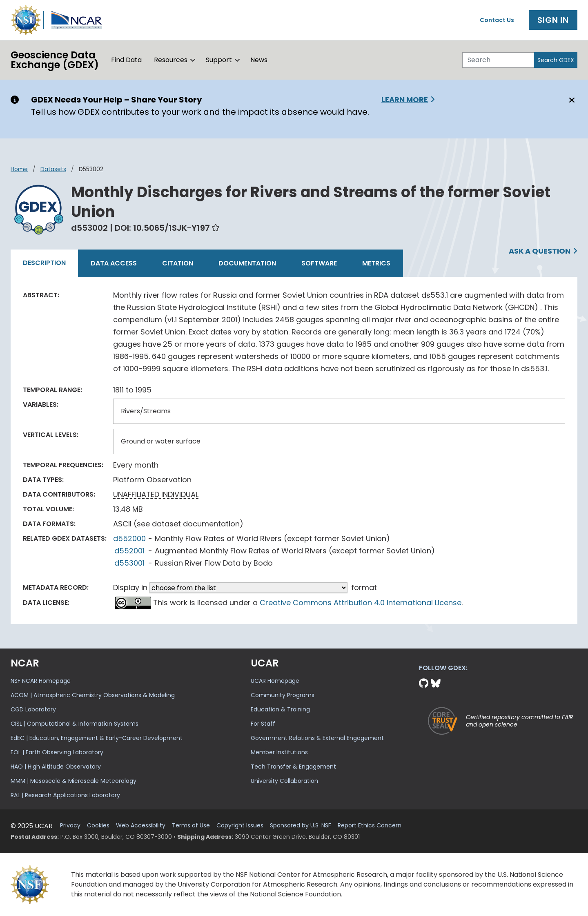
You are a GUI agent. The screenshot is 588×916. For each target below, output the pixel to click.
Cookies (98, 826)
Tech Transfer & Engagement (293, 767)
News (259, 60)
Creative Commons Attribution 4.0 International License (361, 603)
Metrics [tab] (376, 263)
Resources (171, 60)
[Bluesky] (436, 683)
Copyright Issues (240, 826)
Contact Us (497, 20)
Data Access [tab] (114, 263)
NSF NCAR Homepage (41, 681)
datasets (53, 169)
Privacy (70, 826)
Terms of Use (191, 826)
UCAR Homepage (275, 681)
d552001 (129, 551)
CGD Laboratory (33, 709)
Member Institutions (279, 752)
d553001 (129, 563)
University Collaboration (284, 781)
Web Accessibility (141, 826)
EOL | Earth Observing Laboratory (57, 752)
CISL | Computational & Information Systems (75, 724)
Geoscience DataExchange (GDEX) (55, 60)
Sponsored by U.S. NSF (301, 826)
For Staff (263, 724)
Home (19, 169)
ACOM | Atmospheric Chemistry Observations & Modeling (93, 695)
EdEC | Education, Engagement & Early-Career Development (97, 738)
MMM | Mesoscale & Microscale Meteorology (73, 781)
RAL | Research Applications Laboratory (65, 795)
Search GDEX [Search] (556, 60)
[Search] (498, 60)
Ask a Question (540, 251)
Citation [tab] (178, 263)
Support (219, 60)
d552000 (129, 538)
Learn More (405, 99)
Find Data (126, 60)
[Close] (571, 100)
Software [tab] (319, 263)
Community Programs (283, 695)
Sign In (553, 20)
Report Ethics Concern (370, 826)
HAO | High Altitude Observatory (56, 767)
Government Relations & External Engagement (317, 738)
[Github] (425, 683)
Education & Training (280, 709)
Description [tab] (44, 263)
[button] (193, 60)
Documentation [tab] (247, 263)
